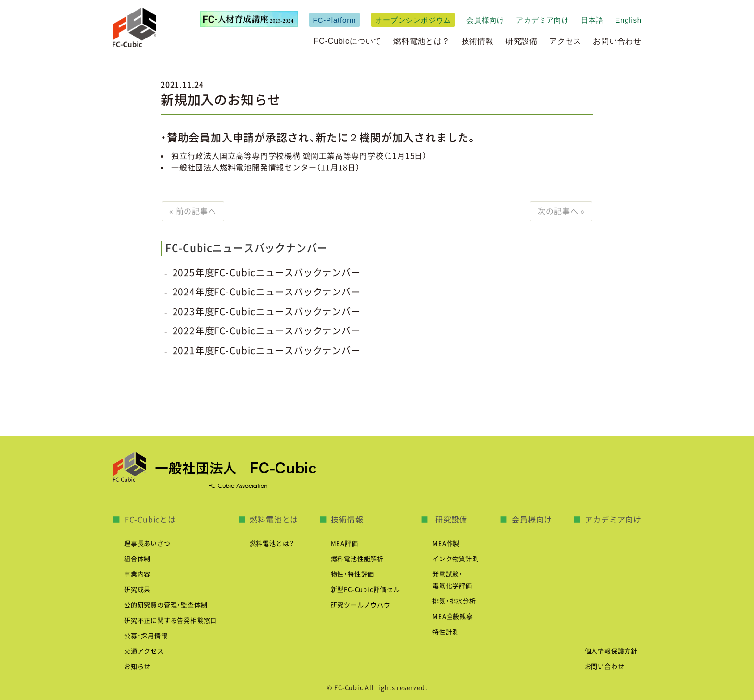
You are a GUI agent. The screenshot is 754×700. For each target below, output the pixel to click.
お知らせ (137, 667)
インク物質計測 (456, 559)
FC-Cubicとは (150, 520)
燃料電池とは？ (422, 41)
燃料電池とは (274, 520)
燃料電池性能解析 (357, 559)
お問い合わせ (617, 41)
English (628, 20)
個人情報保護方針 (611, 651)
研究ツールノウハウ (361, 605)
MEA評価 (345, 543)
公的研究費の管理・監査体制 (166, 605)
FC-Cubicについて (348, 41)
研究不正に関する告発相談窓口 (170, 620)
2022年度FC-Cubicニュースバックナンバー (267, 331)
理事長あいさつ (147, 543)
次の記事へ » (561, 211)
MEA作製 (446, 543)
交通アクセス (144, 651)
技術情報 (478, 41)
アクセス (565, 41)
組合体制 (137, 559)
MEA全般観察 (453, 617)
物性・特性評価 (353, 574)
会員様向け (485, 20)
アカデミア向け (543, 20)
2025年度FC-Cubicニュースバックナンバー (267, 273)
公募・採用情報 (146, 636)
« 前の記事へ (193, 211)
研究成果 (137, 590)
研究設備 (522, 41)
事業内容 (137, 574)
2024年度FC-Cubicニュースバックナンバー (267, 292)
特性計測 (446, 632)
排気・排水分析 (454, 601)
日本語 (592, 20)
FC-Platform (335, 20)
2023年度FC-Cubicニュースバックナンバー (267, 312)
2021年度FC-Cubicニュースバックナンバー (267, 350)
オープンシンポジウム (413, 20)
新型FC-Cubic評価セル (365, 590)
